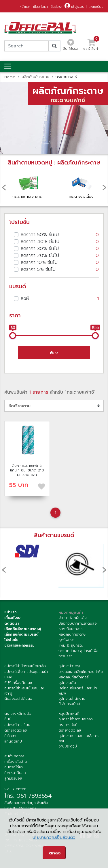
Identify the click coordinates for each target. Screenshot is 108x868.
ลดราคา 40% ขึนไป (60, 242)
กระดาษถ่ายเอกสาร (27, 185)
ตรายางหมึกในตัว (18, 714)
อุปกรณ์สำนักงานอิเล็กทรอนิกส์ (72, 701)
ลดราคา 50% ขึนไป (60, 235)
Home (10, 77)
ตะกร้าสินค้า (91, 46)
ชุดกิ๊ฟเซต (66, 640)
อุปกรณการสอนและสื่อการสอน (79, 739)
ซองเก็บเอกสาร (71, 629)
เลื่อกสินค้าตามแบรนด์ (21, 634)
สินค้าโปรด (71, 46)
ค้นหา (54, 353)
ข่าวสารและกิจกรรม (19, 645)
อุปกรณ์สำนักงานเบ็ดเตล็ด (25, 666)
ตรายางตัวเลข (16, 730)
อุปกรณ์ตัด (67, 683)
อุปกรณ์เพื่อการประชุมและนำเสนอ (26, 674)
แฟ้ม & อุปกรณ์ (71, 645)
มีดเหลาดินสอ (15, 773)
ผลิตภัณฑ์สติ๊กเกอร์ (74, 677)
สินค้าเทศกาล (14, 756)
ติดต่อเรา (56, 7)
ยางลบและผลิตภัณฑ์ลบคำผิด (81, 672)
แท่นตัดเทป (13, 741)
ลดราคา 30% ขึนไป (60, 249)
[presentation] (4, 187)
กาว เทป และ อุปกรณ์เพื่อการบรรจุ (78, 654)
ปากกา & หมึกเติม (73, 618)
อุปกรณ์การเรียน (17, 725)
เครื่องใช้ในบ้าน (16, 762)
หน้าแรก (25, 7)
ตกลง (55, 853)
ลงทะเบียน (96, 7)
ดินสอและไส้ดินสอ (18, 699)
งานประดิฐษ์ (68, 746)
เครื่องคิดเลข (22, 683)
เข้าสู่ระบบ (74, 7)
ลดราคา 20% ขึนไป (60, 256)
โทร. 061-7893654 (28, 796)
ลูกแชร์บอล (13, 778)
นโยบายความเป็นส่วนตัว (54, 838)
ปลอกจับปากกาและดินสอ (78, 623)
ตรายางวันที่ (68, 725)
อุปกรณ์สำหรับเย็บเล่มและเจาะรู (24, 691)
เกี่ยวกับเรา (40, 7)
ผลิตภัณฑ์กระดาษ (35, 77)
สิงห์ (60, 299)
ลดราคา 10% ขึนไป (60, 262)
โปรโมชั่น (11, 640)
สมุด (8, 682)
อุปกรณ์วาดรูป (70, 666)
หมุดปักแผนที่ (69, 714)
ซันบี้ (8, 719)
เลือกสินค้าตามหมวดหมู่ (23, 629)
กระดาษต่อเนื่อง (81, 185)
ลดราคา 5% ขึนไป (60, 269)
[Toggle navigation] (8, 66)
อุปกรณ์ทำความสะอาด (76, 719)
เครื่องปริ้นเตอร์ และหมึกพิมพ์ (78, 691)
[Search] (26, 46)
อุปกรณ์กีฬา (14, 767)
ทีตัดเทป (11, 736)
